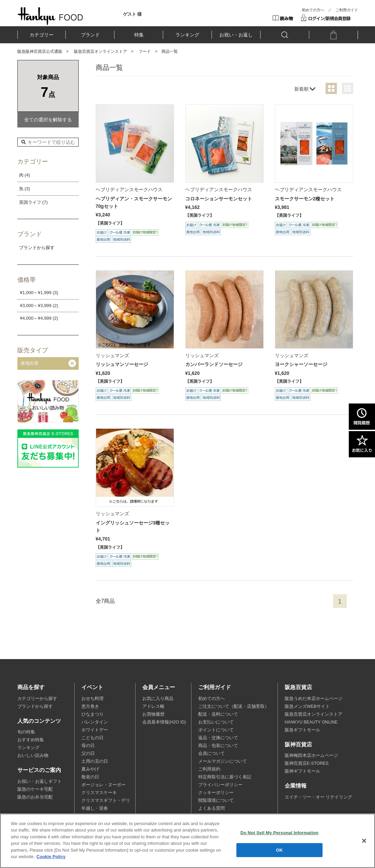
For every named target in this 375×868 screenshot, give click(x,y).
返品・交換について (218, 738)
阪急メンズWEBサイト (307, 706)
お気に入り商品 (158, 699)
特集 (139, 35)
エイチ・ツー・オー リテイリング (318, 797)
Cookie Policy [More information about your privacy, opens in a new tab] (51, 857)
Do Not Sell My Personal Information (279, 833)
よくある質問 (212, 808)
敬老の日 (90, 777)
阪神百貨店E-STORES (307, 763)
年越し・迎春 (95, 808)
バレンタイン (95, 722)
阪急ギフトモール (302, 730)
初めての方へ (313, 10)
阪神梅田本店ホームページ (311, 756)
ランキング (187, 35)
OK (279, 850)
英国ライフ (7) (34, 202)
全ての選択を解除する (48, 120)
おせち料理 (92, 699)
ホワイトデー (95, 730)
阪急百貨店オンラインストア (100, 51)
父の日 (88, 753)
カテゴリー (42, 35)
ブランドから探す (35, 706)
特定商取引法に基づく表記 (225, 777)
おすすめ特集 (31, 740)
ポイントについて (216, 730)
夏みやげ (90, 769)
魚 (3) (25, 189)
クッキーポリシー (216, 793)
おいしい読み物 (33, 756)
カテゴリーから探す (37, 699)
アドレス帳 (153, 706)
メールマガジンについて (223, 761)
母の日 (88, 746)
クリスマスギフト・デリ (106, 801)
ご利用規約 (209, 769)
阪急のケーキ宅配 (35, 789)
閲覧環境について (216, 801)
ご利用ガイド (347, 10)
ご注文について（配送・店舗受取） (234, 706)
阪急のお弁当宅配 (35, 797)
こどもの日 (92, 738)
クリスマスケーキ (99, 793)
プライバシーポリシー (220, 785)
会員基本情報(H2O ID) (164, 722)
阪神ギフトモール (302, 771)
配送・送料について (218, 714)
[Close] (364, 841)
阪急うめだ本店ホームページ (314, 699)
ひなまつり (92, 714)
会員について (212, 753)
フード (145, 51)
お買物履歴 (153, 714)
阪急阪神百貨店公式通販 (40, 51)
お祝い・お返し (236, 35)
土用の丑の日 (95, 761)
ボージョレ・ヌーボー (104, 785)
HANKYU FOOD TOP (50, 16)
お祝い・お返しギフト (40, 781)
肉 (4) (25, 175)
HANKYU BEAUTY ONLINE (311, 722)
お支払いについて (216, 722)
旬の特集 (26, 732)
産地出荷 (30, 363)
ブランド (90, 35)
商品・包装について (218, 746)
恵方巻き (90, 706)
